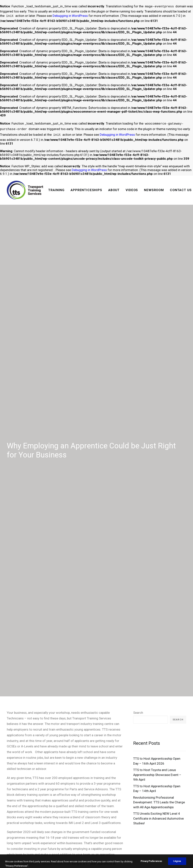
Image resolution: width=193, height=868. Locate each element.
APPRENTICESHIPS (86, 190)
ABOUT (114, 190)
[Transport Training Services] (25, 190)
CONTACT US (181, 190)
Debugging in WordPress (70, 16)
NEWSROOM (154, 190)
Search (138, 619)
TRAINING (56, 190)
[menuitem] (56, 190)
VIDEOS (132, 190)
